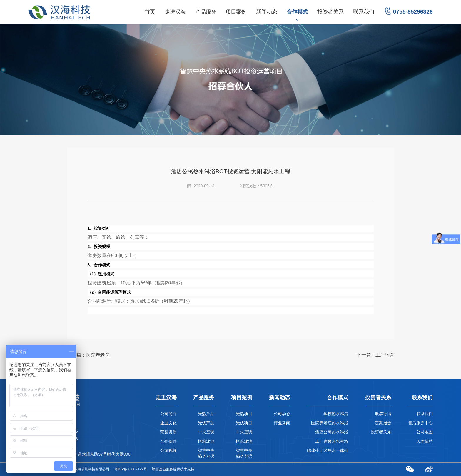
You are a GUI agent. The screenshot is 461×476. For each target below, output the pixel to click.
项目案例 (236, 12)
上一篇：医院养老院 (88, 355)
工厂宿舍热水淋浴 (332, 441)
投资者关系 (330, 12)
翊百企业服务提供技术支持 (173, 469)
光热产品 (206, 414)
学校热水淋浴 (336, 414)
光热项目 (244, 414)
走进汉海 (175, 12)
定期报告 (383, 423)
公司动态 (282, 414)
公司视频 (168, 450)
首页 (150, 12)
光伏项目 (244, 423)
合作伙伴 (168, 441)
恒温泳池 (206, 441)
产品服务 (206, 12)
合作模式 (297, 12)
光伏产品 (206, 423)
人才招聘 (425, 441)
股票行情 (383, 414)
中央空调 (206, 432)
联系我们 (364, 12)
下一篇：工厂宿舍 (375, 355)
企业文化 (168, 423)
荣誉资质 (168, 432)
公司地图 (425, 432)
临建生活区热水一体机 (328, 450)
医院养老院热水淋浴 (330, 423)
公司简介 (168, 414)
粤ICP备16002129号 (131, 469)
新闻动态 (267, 12)
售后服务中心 (420, 423)
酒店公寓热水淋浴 (332, 432)
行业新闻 (282, 423)
